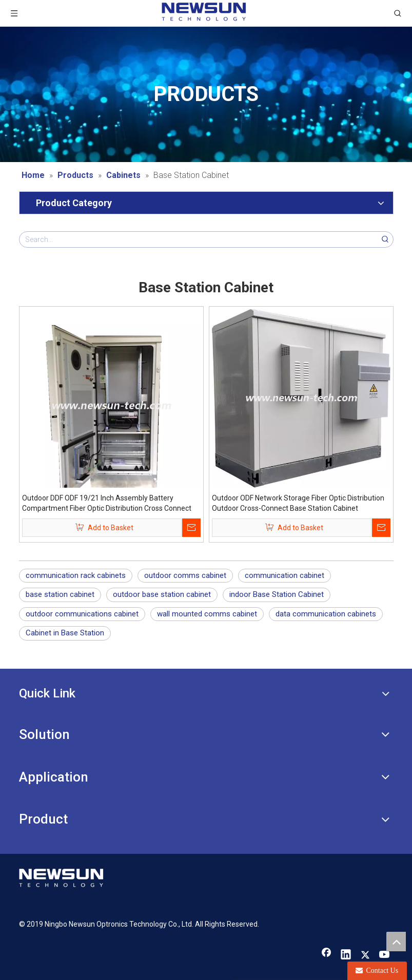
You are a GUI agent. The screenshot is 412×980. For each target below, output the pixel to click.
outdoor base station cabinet (162, 594)
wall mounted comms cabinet (207, 614)
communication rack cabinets (76, 575)
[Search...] (199, 239)
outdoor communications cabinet (82, 614)
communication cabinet (285, 575)
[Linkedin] (346, 955)
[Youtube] (385, 955)
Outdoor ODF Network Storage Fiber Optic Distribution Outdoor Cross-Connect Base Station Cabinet (298, 503)
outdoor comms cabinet (185, 575)
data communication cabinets (326, 614)
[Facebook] (326, 955)
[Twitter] (365, 955)
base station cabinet (60, 594)
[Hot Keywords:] (385, 239)
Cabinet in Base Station (65, 633)
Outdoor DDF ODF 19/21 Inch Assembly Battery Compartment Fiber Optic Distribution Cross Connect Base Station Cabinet (107, 504)
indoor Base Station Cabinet (277, 594)
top (396, 942)
